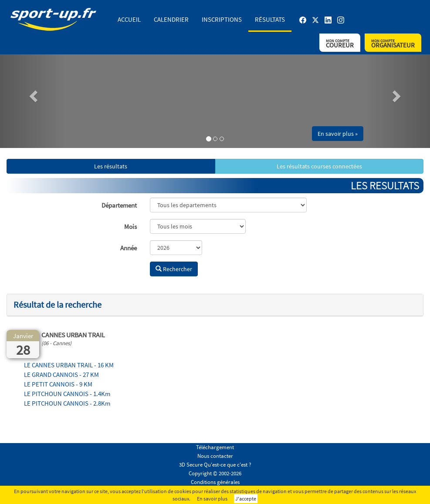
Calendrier (171, 19)
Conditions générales (215, 482)
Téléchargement (215, 447)
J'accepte (246, 499)
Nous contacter (215, 456)
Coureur (340, 44)
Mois (130, 227)
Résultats (270, 19)
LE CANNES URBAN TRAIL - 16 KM (69, 365)
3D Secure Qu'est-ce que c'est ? (215, 465)
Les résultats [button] (111, 166)
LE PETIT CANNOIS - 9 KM (58, 384)
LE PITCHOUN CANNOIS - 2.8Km (67, 403)
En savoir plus (212, 499)
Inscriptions (222, 19)
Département (119, 205)
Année (129, 248)
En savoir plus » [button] (338, 134)
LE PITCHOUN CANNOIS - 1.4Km (67, 394)
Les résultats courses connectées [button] (319, 166)
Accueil (129, 19)
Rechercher (174, 269)
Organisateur (393, 44)
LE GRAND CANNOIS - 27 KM (61, 375)
